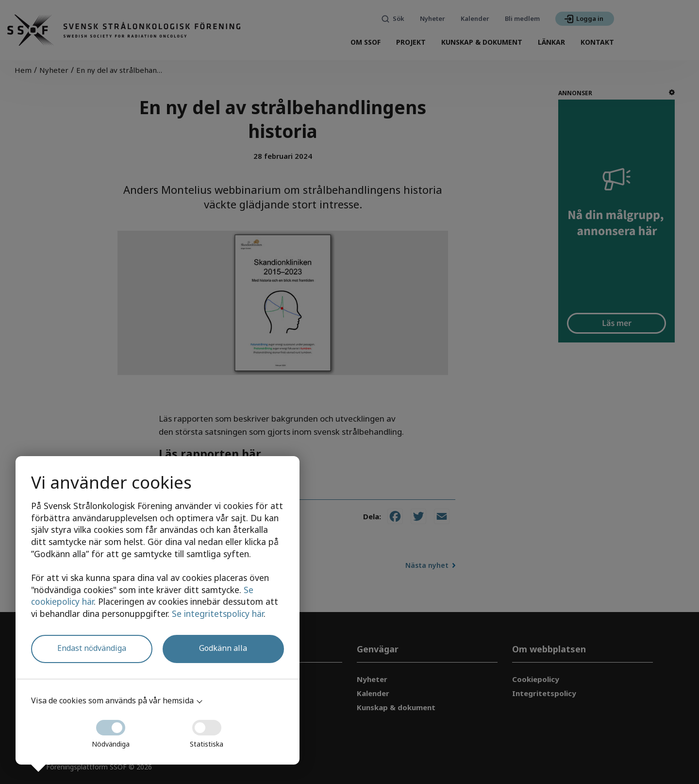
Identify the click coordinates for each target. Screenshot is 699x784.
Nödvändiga (111, 731)
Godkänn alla (223, 648)
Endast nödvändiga (92, 648)
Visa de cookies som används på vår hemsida (112, 700)
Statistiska (207, 731)
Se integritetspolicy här (218, 614)
